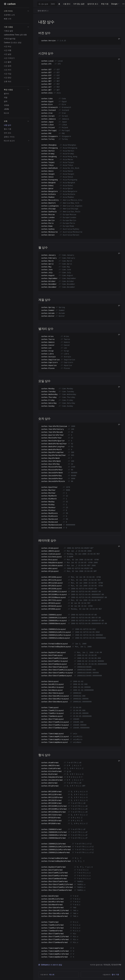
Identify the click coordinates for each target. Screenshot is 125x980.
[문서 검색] (47, 4)
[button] (17, 11)
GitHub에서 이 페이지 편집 (50, 965)
